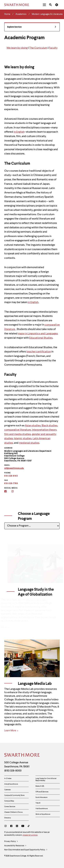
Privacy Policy (11, 842)
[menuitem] (44, 5)
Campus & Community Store (14, 795)
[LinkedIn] (17, 826)
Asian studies (33, 426)
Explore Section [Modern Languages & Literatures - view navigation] (32, 27)
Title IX (38, 803)
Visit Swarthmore (42, 809)
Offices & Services (42, 792)
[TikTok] (29, 826)
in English (19, 132)
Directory (8, 818)
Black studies (49, 426)
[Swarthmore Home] (22, 755)
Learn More (11, 735)
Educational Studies (41, 338)
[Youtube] (23, 826)
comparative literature (18, 430)
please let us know (30, 835)
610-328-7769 (11, 484)
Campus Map (9, 801)
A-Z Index (8, 778)
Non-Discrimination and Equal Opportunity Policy (26, 850)
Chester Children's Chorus (13, 812)
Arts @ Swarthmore (11, 784)
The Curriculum (38, 48)
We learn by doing (17, 48)
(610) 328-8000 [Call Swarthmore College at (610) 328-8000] (13, 771)
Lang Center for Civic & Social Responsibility (46, 779)
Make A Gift (40, 786)
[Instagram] (15, 492)
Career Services (10, 807)
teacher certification (39, 352)
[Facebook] (8, 492)
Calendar (8, 790)
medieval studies (29, 443)
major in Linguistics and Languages (38, 334)
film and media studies (18, 434)
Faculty (53, 48)
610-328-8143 (11, 476)
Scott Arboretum (41, 797)
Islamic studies (23, 439)
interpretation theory (44, 430)
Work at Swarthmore (43, 814)
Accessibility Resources (15, 846)
